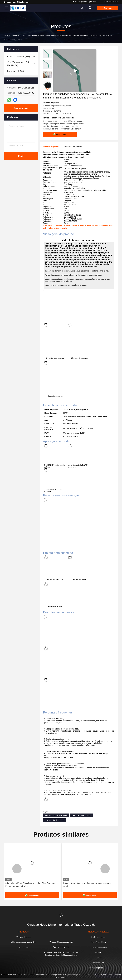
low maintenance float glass (56, 815)
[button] (48, 89)
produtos (15, 35)
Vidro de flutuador (29, 35)
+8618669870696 (110, 2)
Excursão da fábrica (98, 942)
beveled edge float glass (55, 820)
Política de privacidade (98, 968)
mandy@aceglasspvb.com (84, 2)
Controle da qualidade (98, 947)
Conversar (108, 8)
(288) (18, 57)
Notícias (98, 952)
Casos (98, 958)
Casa (6, 35)
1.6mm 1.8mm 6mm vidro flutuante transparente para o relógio (88, 885)
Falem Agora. (21, 108)
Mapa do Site (98, 963)
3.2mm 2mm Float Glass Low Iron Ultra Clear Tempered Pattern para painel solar (31, 885)
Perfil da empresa (98, 937)
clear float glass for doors (82, 815)
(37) (15, 71)
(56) (18, 64)
